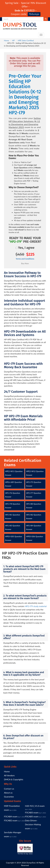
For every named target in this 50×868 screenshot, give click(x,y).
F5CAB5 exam (32, 816)
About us (8, 793)
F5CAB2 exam (11, 820)
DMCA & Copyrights (14, 779)
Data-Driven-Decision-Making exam (33, 824)
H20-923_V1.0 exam (35, 806)
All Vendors (9, 775)
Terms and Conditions (25, 259)
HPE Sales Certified (26, 40)
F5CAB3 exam (32, 812)
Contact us (9, 789)
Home (6, 40)
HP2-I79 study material (36, 606)
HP (13, 40)
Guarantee (9, 797)
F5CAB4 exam (11, 816)
